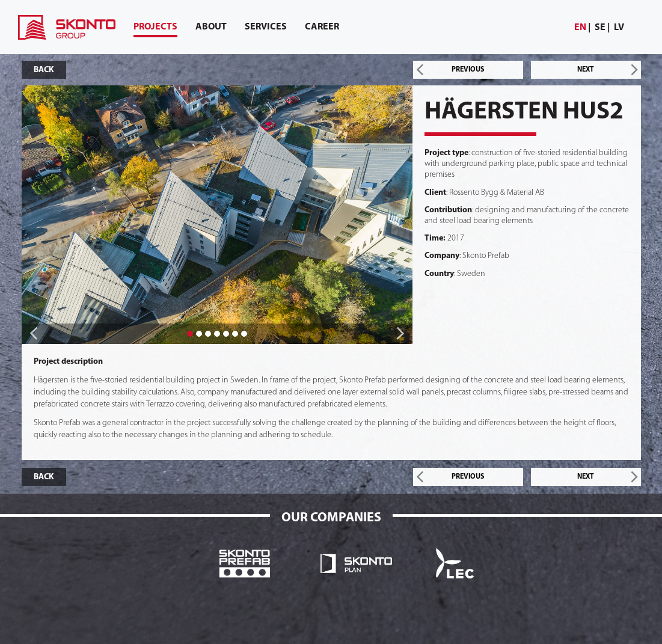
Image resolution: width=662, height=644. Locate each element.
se (600, 28)
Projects (155, 30)
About (211, 27)
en (580, 28)
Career (322, 27)
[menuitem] (583, 28)
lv (619, 28)
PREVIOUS (468, 70)
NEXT (586, 70)
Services (266, 27)
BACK (44, 70)
